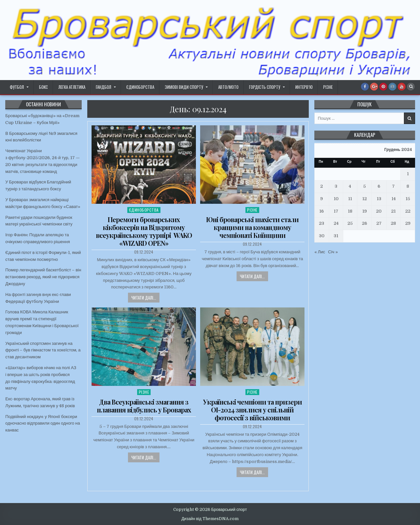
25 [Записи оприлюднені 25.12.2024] (350, 223)
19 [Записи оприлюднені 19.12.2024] (365, 211)
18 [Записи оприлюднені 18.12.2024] (350, 211)
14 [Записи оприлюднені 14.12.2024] (394, 199)
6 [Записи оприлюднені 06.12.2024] (379, 186)
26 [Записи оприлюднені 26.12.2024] (365, 223)
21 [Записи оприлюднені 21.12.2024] (393, 211)
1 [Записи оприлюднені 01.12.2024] (408, 174)
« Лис (320, 252)
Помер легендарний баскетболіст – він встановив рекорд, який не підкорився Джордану (43, 277)
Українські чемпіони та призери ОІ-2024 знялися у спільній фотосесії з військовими (252, 410)
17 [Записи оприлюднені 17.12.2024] (336, 211)
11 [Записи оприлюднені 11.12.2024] (350, 199)
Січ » (333, 252)
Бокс (43, 87)
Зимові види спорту (184, 87)
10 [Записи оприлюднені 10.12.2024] (336, 199)
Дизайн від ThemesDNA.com (210, 519)
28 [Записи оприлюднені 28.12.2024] (393, 223)
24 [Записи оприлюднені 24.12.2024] (336, 223)
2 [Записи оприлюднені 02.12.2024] (322, 186)
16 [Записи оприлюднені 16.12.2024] (322, 211)
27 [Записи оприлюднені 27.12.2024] (379, 223)
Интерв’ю (304, 87)
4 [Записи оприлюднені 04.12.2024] (350, 186)
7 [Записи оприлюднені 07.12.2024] (393, 186)
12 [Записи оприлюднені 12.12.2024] (365, 199)
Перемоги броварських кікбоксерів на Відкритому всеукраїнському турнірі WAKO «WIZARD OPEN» (144, 231)
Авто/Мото (228, 87)
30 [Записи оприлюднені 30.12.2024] (322, 236)
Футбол (17, 87)
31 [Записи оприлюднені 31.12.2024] (336, 236)
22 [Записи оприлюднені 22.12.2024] (408, 211)
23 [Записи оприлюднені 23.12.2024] (322, 223)
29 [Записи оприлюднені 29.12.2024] (408, 223)
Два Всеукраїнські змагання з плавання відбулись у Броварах (144, 406)
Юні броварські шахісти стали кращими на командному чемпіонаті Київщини (252, 227)
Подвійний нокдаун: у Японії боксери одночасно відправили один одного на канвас (42, 423)
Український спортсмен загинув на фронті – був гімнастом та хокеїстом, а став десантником (43, 350)
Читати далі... (144, 298)
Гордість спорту (265, 87)
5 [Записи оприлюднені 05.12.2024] (365, 186)
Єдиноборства (140, 87)
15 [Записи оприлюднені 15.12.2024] (408, 199)
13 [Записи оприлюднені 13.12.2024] (379, 199)
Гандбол (104, 87)
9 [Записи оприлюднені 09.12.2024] (322, 199)
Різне (328, 87)
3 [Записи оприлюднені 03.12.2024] (336, 186)
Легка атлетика (72, 87)
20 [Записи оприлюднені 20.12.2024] (379, 211)
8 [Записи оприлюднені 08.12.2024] (408, 186)
